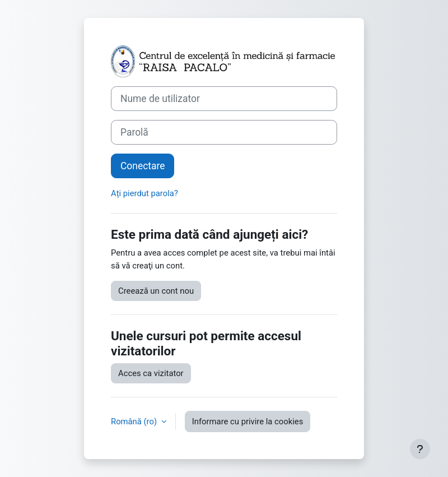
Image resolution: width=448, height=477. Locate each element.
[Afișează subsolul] (420, 449)
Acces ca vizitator (151, 373)
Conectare (143, 166)
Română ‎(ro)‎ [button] (135, 422)
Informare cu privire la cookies (248, 422)
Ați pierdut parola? (144, 193)
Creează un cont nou (156, 291)
